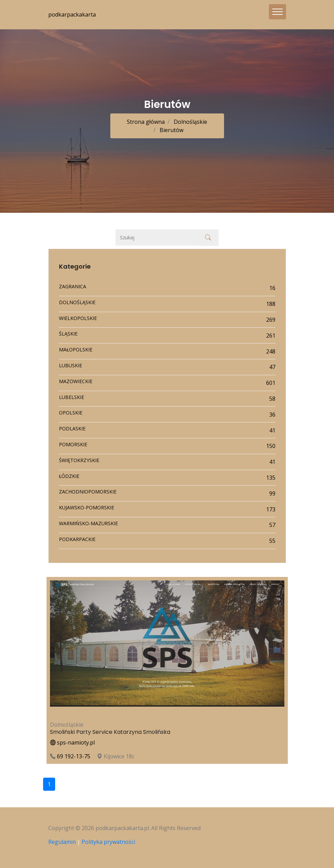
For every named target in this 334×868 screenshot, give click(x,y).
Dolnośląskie (190, 122)
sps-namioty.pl (72, 742)
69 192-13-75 (74, 756)
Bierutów (171, 130)
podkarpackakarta (72, 14)
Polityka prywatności (108, 842)
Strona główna (146, 122)
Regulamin (62, 842)
